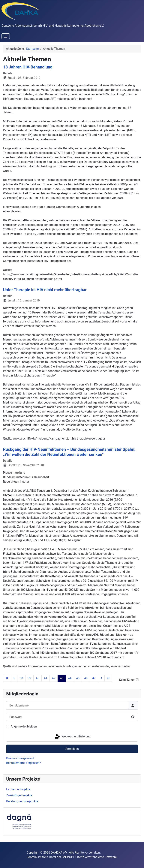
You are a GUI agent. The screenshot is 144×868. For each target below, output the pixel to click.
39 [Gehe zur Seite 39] (29, 678)
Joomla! (32, 857)
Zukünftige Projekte (19, 795)
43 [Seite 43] (62, 678)
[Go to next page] (101, 678)
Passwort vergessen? (20, 758)
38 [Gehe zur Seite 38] (21, 678)
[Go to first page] (7, 678)
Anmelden (72, 749)
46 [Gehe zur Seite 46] (86, 678)
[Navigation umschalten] (6, 36)
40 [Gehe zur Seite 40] (37, 678)
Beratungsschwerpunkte (22, 801)
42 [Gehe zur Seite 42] (54, 678)
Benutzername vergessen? (24, 763)
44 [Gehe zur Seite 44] (70, 678)
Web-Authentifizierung (72, 737)
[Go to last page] (108, 678)
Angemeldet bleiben (24, 726)
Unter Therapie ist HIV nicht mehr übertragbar (45, 290)
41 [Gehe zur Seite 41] (46, 678)
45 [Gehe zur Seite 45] (78, 678)
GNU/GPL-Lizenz (73, 857)
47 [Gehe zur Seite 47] (94, 678)
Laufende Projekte (18, 789)
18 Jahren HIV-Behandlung (28, 67)
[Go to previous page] (14, 678)
